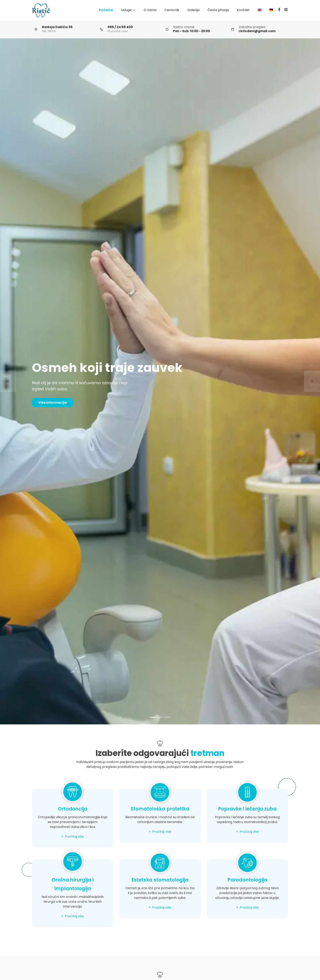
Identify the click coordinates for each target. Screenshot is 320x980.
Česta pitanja (218, 10)
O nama (150, 10)
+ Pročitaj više (73, 837)
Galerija (193, 10)
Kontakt (243, 10)
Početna (106, 10)
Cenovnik (172, 10)
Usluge (126, 10)
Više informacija (52, 403)
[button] (8, 381)
